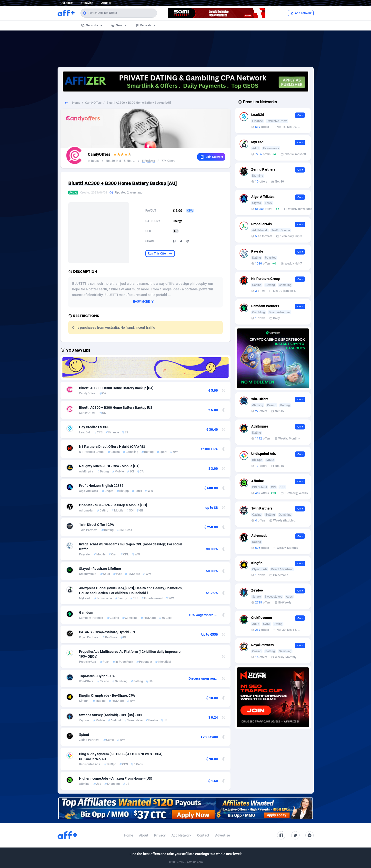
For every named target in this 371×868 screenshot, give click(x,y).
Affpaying (87, 3)
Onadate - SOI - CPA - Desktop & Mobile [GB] (113, 505)
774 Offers (168, 161)
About (144, 835)
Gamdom (86, 613)
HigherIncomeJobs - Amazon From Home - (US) (116, 778)
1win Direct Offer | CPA (96, 525)
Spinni (84, 735)
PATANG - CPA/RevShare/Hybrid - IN (107, 632)
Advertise (223, 835)
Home (76, 103)
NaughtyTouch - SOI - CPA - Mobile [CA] (109, 466)
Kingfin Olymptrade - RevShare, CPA (107, 695)
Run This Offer (160, 254)
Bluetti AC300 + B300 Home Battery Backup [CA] (116, 388)
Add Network (181, 835)
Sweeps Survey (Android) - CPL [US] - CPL (111, 715)
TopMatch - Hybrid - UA (97, 676)
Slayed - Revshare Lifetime (100, 569)
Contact (203, 835)
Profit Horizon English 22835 (101, 486)
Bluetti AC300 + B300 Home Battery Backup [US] (116, 408)
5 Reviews (148, 161)
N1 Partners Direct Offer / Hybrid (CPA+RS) (112, 447)
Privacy (160, 835)
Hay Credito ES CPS (94, 427)
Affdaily (106, 3)
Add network (301, 13)
